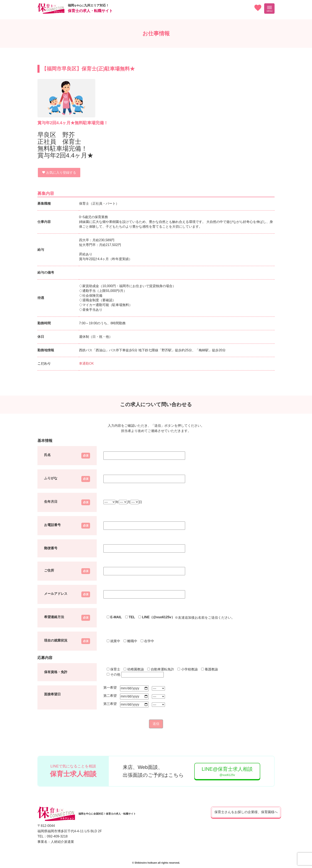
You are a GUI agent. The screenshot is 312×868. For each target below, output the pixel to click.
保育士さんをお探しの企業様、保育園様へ (239, 812)
